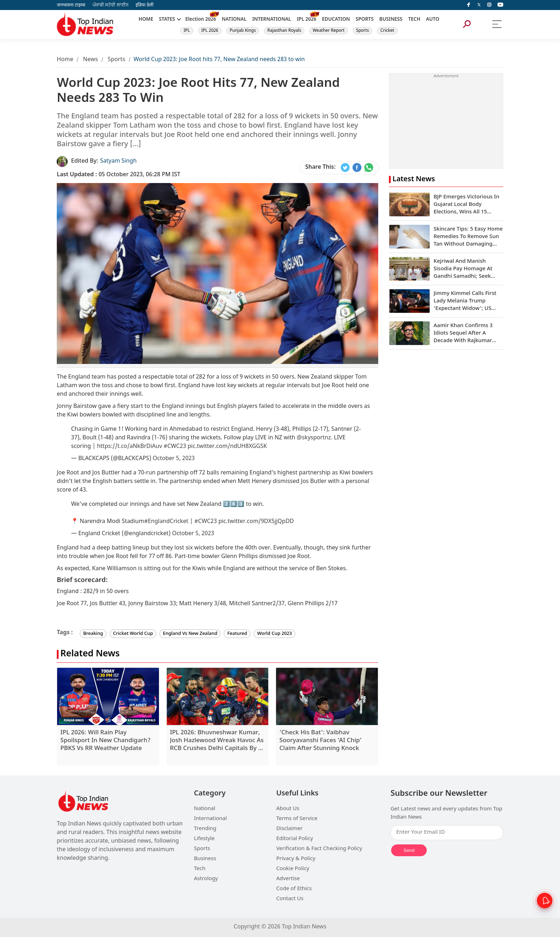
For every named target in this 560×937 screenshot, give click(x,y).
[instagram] (489, 5)
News (90, 60)
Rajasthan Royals (284, 31)
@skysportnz (314, 438)
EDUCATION (336, 20)
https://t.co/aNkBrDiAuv (129, 447)
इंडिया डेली (145, 5)
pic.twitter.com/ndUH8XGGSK (227, 447)
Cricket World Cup (133, 634)
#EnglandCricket (166, 522)
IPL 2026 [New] (307, 20)
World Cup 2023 (274, 634)
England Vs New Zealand (190, 634)
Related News (90, 654)
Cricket (387, 31)
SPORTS (365, 20)
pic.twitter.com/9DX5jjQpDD (256, 522)
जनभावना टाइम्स (71, 5)
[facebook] (469, 5)
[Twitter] (479, 5)
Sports (362, 31)
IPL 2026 (210, 31)
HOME (146, 20)
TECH (414, 20)
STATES (167, 20)
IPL (187, 31)
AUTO (433, 20)
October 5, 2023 (174, 459)
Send (409, 850)
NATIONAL (234, 20)
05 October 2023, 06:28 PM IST (119, 175)
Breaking (93, 634)
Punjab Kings (243, 31)
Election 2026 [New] (201, 20)
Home (65, 60)
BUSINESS (391, 20)
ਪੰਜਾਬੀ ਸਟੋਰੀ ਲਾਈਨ (111, 5)
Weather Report (328, 31)
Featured (237, 634)
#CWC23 (175, 447)
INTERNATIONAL (272, 20)
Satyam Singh (118, 161)
